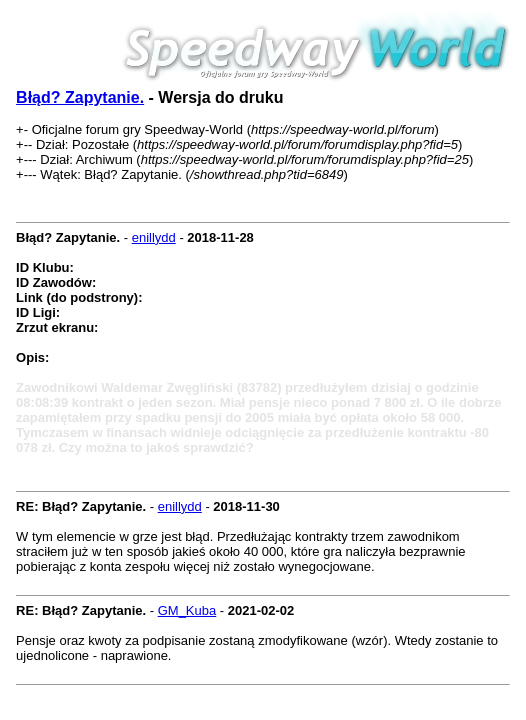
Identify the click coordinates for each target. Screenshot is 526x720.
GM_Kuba (187, 610)
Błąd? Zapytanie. (80, 97)
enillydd (154, 237)
